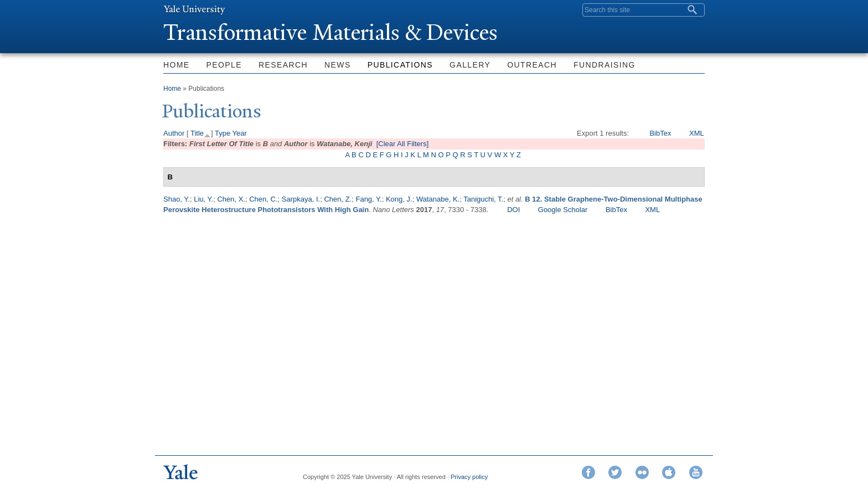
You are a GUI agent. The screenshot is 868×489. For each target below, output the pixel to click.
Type (223, 133)
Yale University (194, 9)
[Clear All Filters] (403, 144)
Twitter (615, 472)
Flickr (642, 472)
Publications (400, 65)
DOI (513, 210)
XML (697, 133)
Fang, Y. (368, 199)
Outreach (532, 65)
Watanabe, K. (438, 199)
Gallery (470, 65)
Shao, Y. (177, 199)
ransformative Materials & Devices (330, 32)
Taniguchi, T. (483, 199)
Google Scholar (563, 210)
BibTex (660, 133)
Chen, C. (263, 199)
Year (240, 133)
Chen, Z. (338, 199)
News (338, 65)
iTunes (669, 472)
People (224, 65)
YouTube (696, 472)
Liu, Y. (203, 199)
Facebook (588, 472)
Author (174, 133)
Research (283, 65)
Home (177, 65)
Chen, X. (231, 199)
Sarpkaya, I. (301, 199)
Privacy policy (469, 477)
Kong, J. (399, 199)
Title (197, 133)
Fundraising (604, 65)
